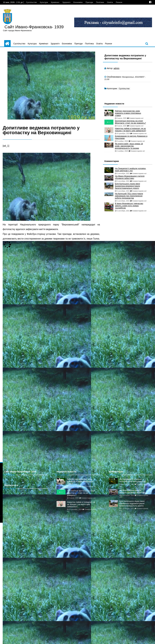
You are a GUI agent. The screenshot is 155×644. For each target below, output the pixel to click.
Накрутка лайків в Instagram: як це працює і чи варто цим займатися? (130, 130)
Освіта (110, 2)
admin (116, 68)
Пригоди (89, 2)
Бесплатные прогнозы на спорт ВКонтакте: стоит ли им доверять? (130, 122)
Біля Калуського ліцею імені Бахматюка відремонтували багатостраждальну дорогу (127, 186)
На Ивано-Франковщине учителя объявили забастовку (130, 177)
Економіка (78, 2)
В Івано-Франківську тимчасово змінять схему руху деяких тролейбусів (129, 206)
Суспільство (31, 2)
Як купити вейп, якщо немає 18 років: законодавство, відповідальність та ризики (129, 146)
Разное (119, 2)
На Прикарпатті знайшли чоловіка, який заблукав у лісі (131, 170)
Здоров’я (66, 2)
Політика (100, 2)
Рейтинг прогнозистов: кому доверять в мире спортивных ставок (128, 113)
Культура (44, 2)
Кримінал (55, 2)
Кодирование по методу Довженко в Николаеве (131, 137)
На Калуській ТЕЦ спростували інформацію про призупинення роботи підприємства (129, 196)
